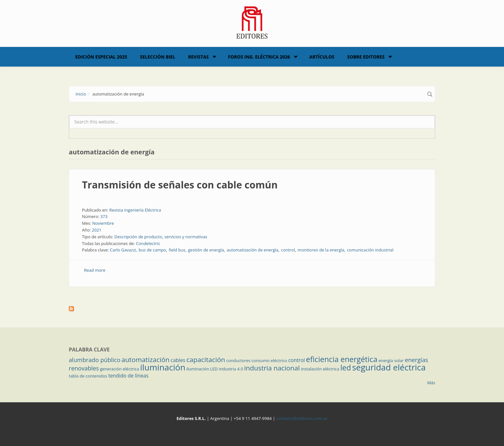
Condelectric (148, 243)
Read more (95, 270)
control (288, 250)
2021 (97, 230)
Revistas (198, 57)
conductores (238, 360)
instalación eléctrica (320, 369)
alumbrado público (94, 360)
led (346, 368)
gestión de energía (206, 250)
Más (431, 383)
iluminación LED (202, 369)
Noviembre (103, 223)
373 (104, 216)
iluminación (163, 367)
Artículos (322, 57)
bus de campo (152, 250)
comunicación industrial (370, 250)
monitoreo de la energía (321, 250)
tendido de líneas (128, 376)
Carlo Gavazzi (123, 250)
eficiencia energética (342, 359)
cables (178, 360)
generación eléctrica (120, 369)
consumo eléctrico (270, 360)
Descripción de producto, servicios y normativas (161, 237)
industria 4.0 (231, 369)
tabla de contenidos (88, 376)
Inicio (81, 94)
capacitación (206, 360)
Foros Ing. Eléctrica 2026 (259, 57)
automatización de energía (252, 250)
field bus (177, 250)
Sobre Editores (366, 57)
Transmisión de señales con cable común (180, 185)
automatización (146, 360)
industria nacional (272, 368)
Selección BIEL (158, 57)
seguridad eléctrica (389, 367)
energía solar (391, 360)
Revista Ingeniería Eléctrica (135, 210)
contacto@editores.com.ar (302, 418)
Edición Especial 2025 (101, 57)
